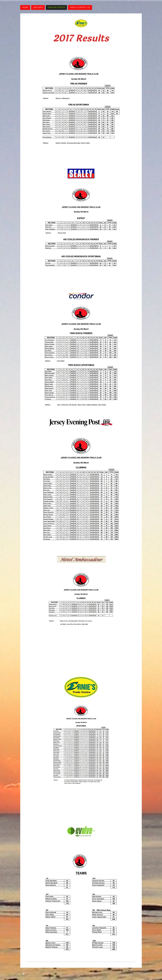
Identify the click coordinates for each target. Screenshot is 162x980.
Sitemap (33, 974)
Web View (136, 976)
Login (137, 974)
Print (26, 974)
